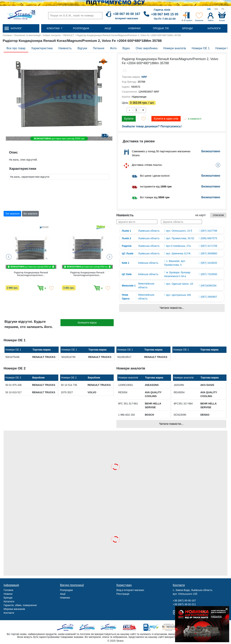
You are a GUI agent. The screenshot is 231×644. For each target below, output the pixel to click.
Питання (99, 48)
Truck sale (66, 627)
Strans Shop (109, 627)
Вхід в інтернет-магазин (130, 590)
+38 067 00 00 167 (127, 14)
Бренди (8, 598)
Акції (63, 594)
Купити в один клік (166, 119)
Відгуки (82, 48)
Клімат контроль (52, 35)
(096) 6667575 (209, 238)
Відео (126, 48)
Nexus (172, 627)
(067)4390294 (209, 286)
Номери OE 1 (201, 48)
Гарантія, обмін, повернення (20, 605)
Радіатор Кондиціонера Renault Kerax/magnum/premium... (31, 274)
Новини (8, 594)
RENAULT (69, 35)
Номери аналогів (175, 48)
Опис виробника (147, 48)
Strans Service (87, 627)
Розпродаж (67, 590)
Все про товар (16, 48)
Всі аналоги (30, 214)
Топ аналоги (12, 214)
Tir (130, 627)
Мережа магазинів (14, 609)
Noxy (151, 627)
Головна (7, 35)
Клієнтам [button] (53, 28)
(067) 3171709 (209, 246)
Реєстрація (123, 594)
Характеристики (42, 48)
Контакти (9, 613)
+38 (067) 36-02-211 (184, 604)
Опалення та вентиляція (27, 35)
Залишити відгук (87, 323)
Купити (129, 119)
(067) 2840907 (209, 297)
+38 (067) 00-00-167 (184, 601)
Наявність (65, 48)
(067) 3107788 (209, 231)
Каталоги (9, 601)
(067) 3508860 (209, 253)
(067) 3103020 (209, 263)
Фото (113, 48)
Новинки (65, 598)
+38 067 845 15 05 (165, 14)
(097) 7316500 (209, 274)
